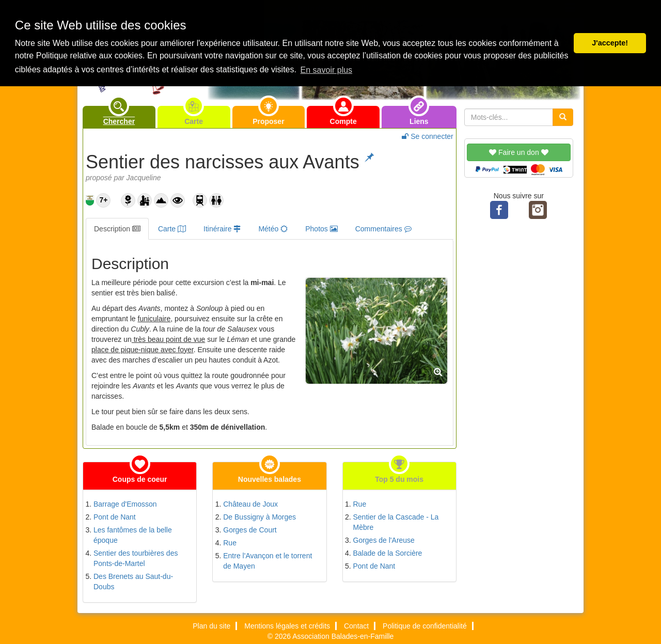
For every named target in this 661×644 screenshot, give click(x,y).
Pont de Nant (115, 517)
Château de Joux (250, 504)
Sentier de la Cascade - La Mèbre (396, 522)
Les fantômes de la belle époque (133, 535)
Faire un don (518, 152)
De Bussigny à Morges (259, 517)
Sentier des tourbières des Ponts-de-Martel (136, 558)
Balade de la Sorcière (388, 553)
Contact (356, 626)
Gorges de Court (250, 530)
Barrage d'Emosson (125, 504)
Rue (230, 543)
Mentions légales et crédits (287, 626)
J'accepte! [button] (610, 43)
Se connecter (427, 136)
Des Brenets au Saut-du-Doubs (133, 582)
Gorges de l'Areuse (384, 540)
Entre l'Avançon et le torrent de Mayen (267, 561)
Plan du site (211, 626)
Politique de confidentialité (425, 626)
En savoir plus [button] (327, 70)
